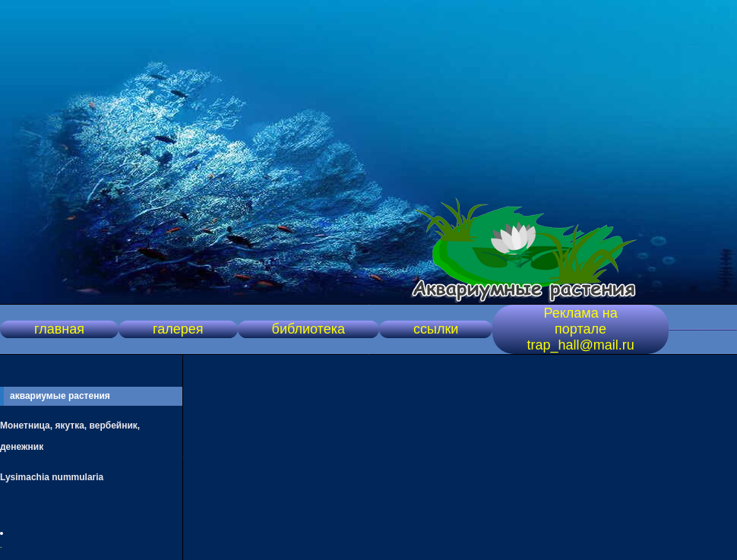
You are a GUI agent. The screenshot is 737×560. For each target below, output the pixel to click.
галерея (178, 329)
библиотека (308, 329)
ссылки (436, 329)
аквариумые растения (60, 396)
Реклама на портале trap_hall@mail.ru (580, 329)
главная (59, 329)
